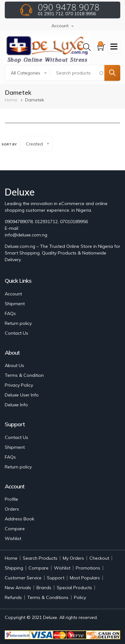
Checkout (99, 558)
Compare (15, 529)
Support (56, 578)
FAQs (10, 313)
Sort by (9, 144)
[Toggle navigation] (114, 47)
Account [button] (60, 26)
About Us (14, 365)
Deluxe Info (16, 405)
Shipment (15, 304)
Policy (80, 597)
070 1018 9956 (81, 14)
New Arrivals (18, 588)
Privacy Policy (19, 385)
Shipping (14, 568)
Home (11, 100)
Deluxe (50, 617)
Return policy (18, 323)
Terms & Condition (24, 375)
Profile (11, 499)
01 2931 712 (50, 14)
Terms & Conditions (48, 597)
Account (13, 294)
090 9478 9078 (69, 7)
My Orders (73, 558)
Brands (44, 588)
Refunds (13, 597)
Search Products (40, 558)
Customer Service (23, 578)
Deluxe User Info (22, 395)
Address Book (20, 519)
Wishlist (13, 538)
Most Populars (85, 578)
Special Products (74, 588)
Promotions (88, 568)
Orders (12, 509)
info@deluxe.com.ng (26, 235)
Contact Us (16, 333)
